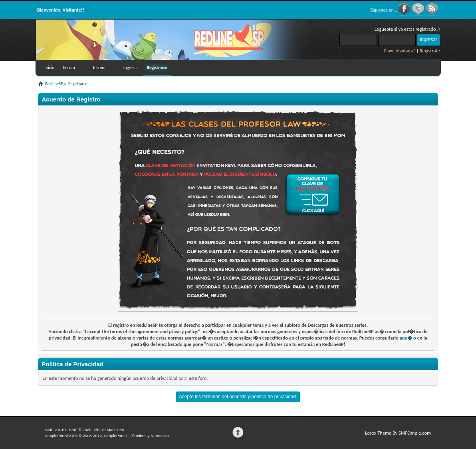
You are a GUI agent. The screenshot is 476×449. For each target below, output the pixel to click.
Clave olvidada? (400, 51)
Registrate (430, 51)
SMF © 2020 (80, 430)
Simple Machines (109, 430)
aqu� (406, 338)
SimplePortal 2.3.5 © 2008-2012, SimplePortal (86, 436)
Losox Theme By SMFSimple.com (398, 433)
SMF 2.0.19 (56, 430)
